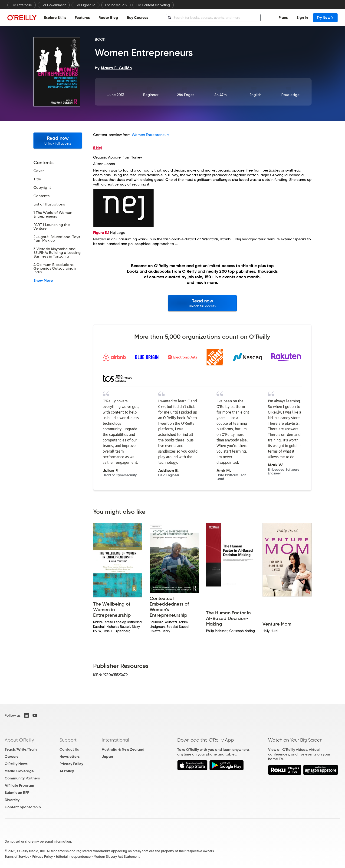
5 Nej (97, 148)
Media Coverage (19, 771)
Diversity (12, 800)
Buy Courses (137, 18)
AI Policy (67, 771)
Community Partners (22, 778)
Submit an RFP (17, 793)
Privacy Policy (71, 764)
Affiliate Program (19, 785)
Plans (283, 18)
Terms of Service (17, 857)
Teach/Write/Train (21, 749)
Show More (43, 281)
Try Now (325, 18)
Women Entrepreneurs (151, 135)
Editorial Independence (73, 857)
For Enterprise (22, 5)
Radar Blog (108, 18)
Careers (11, 757)
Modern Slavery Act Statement (117, 857)
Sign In (302, 18)
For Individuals (116, 5)
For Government (54, 5)
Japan (107, 757)
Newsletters (69, 757)
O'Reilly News (16, 764)
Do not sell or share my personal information (38, 841)
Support (68, 740)
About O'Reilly (19, 740)
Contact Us (69, 749)
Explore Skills (55, 18)
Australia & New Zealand (123, 749)
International (115, 740)
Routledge (290, 95)
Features (82, 18)
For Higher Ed (85, 5)
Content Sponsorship (23, 807)
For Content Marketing (153, 5)
